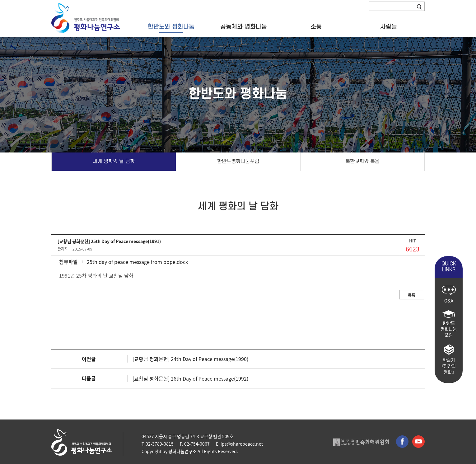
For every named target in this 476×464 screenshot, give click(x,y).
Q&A (449, 295)
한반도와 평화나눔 (171, 27)
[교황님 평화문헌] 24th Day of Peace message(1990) (190, 359)
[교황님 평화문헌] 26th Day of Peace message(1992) (190, 378)
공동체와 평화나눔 (244, 27)
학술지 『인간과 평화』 (449, 360)
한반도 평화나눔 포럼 (449, 324)
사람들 (389, 27)
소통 (316, 27)
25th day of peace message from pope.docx (137, 262)
